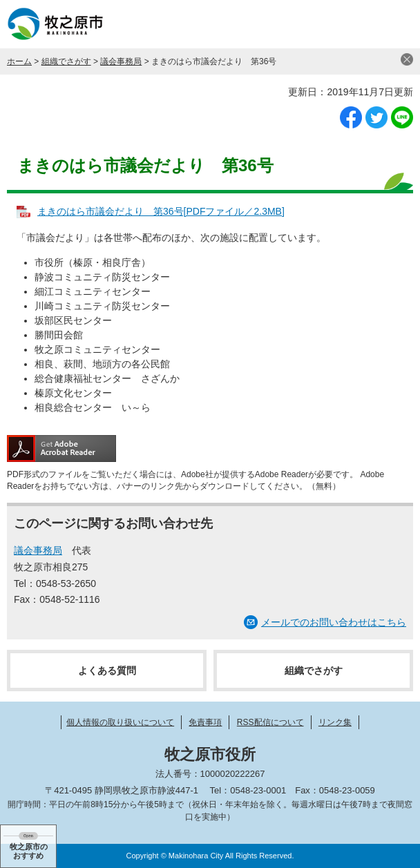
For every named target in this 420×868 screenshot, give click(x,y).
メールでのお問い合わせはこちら (334, 622)
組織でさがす (66, 61)
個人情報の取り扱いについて (120, 722)
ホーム (19, 61)
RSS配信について (270, 722)
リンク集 (335, 722)
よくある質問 (107, 671)
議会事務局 (121, 61)
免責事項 (205, 722)
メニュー (396, 24)
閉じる (407, 59)
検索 (361, 24)
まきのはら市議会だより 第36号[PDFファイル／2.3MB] (161, 211)
